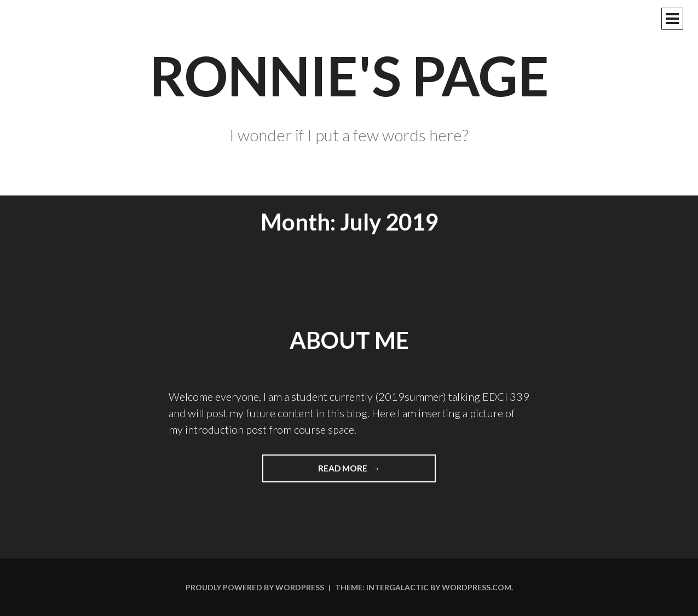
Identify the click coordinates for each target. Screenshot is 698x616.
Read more (360, 472)
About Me (349, 340)
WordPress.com (477, 587)
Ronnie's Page (349, 75)
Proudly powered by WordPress (255, 587)
